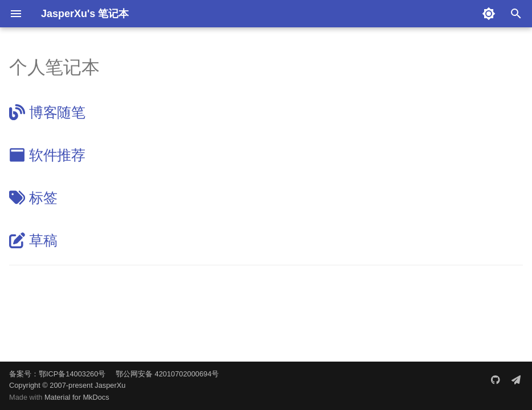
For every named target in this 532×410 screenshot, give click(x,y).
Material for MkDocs (77, 397)
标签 (33, 198)
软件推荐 (47, 155)
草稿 (33, 240)
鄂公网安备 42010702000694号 (167, 374)
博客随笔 (47, 112)
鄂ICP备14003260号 (72, 374)
